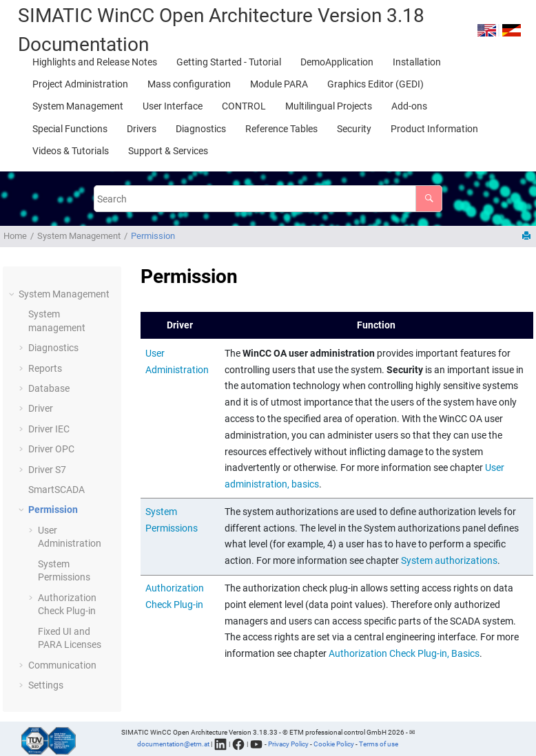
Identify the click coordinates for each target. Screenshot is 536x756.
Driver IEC (49, 429)
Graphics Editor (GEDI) (375, 84)
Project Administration (80, 84)
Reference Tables (281, 129)
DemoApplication (337, 62)
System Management (78, 106)
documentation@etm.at (173, 743)
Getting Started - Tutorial (229, 62)
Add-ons (409, 106)
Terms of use (379, 743)
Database (49, 388)
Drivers (142, 129)
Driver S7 (47, 470)
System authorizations (449, 560)
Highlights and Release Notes (95, 62)
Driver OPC (51, 449)
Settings (46, 685)
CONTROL (244, 106)
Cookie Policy (334, 743)
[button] (13, 295)
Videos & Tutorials (71, 151)
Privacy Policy (288, 743)
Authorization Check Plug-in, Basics (404, 653)
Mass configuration (189, 84)
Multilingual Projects (329, 106)
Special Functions (70, 129)
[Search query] (268, 199)
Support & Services (168, 151)
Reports (45, 368)
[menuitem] (95, 62)
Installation (417, 62)
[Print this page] (528, 237)
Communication (62, 665)
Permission (153, 236)
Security (354, 129)
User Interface (173, 106)
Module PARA (279, 84)
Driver (41, 408)
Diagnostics (201, 129)
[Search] (429, 199)
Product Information (434, 129)
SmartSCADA (56, 490)
